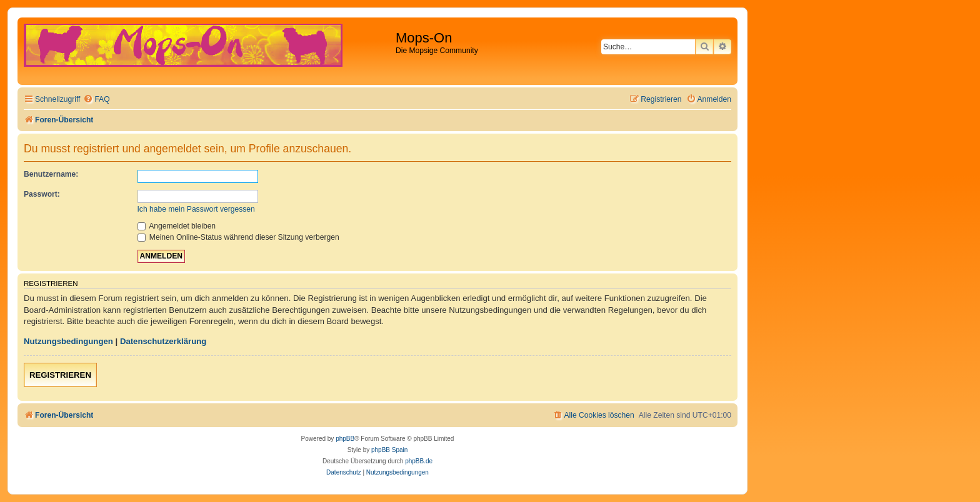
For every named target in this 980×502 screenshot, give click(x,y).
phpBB (345, 439)
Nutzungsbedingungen (68, 341)
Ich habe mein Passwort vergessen (196, 209)
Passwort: (42, 194)
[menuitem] (96, 100)
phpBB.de (419, 461)
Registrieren (60, 375)
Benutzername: (51, 174)
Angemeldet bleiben (177, 226)
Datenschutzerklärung (163, 341)
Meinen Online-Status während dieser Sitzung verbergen (238, 237)
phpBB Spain (389, 450)
